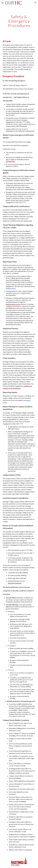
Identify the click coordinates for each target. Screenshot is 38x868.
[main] (19, 21)
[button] (2, 3)
